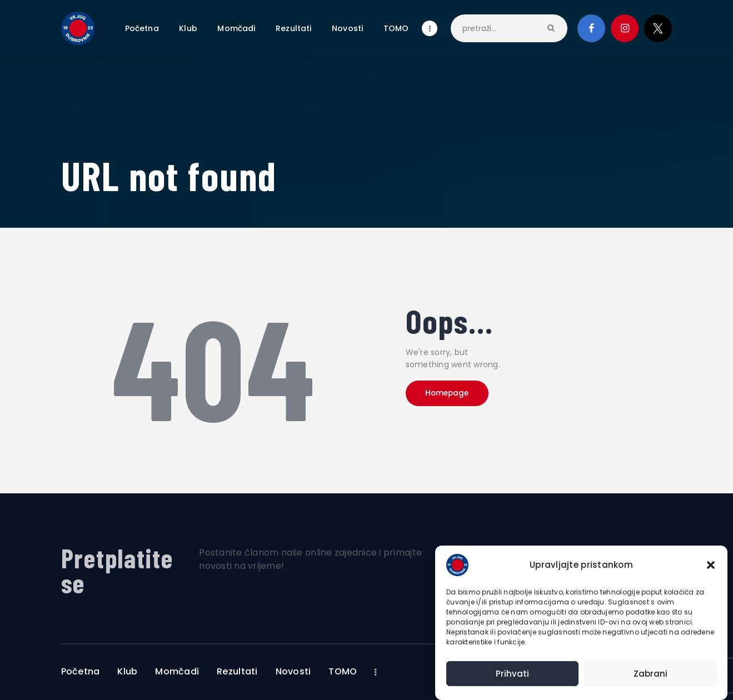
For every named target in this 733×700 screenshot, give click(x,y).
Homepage (456, 396)
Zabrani (650, 674)
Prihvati (512, 674)
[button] (711, 565)
